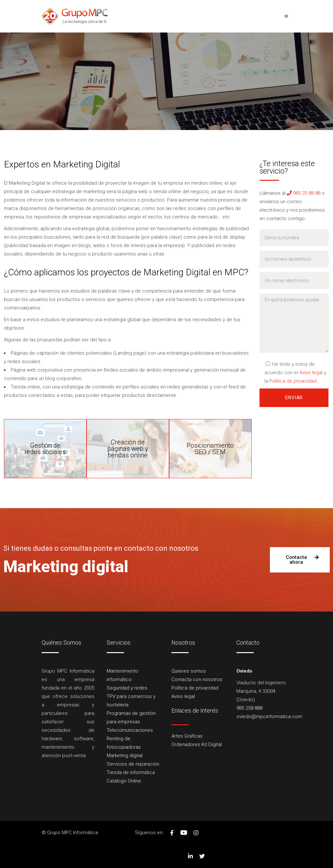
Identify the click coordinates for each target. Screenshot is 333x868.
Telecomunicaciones (130, 730)
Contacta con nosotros (197, 679)
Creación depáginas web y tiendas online (128, 449)
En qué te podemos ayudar (294, 323)
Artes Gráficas (187, 736)
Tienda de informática (131, 772)
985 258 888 (249, 708)
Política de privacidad (293, 381)
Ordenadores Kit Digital (197, 744)
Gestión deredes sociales (45, 449)
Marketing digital (125, 756)
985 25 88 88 (304, 193)
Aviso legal (311, 373)
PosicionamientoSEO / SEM (210, 449)
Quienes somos (189, 671)
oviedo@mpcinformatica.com (269, 717)
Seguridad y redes (127, 688)
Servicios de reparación (133, 764)
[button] (300, 560)
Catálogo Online (124, 781)
